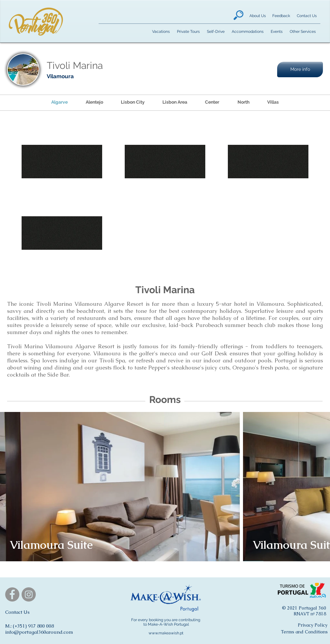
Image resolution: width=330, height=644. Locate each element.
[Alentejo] (94, 102)
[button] (300, 70)
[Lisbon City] (133, 102)
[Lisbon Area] (175, 102)
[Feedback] (281, 16)
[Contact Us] (307, 16)
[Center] (212, 102)
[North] (243, 102)
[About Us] (258, 16)
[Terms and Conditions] (304, 632)
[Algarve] (59, 102)
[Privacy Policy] (313, 625)
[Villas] (273, 102)
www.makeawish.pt (166, 633)
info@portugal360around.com (39, 632)
